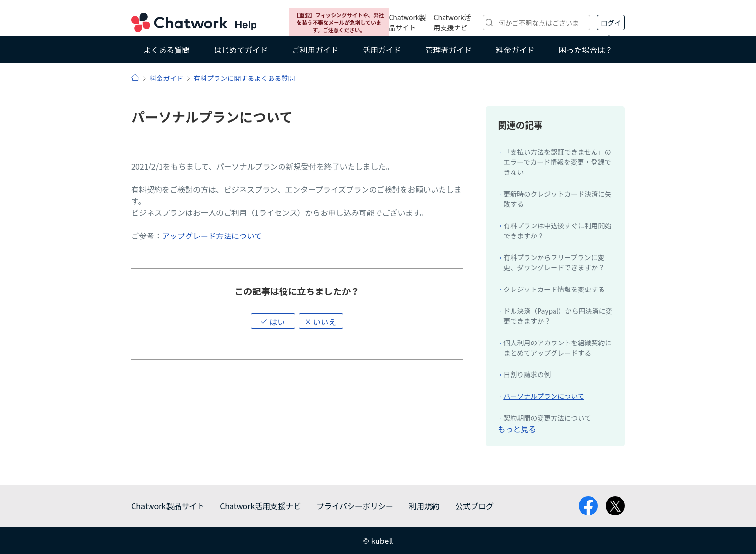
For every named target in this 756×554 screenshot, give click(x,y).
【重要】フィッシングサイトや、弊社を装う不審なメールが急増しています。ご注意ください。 (339, 22)
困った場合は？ (586, 50)
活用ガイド (382, 50)
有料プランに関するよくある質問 (244, 78)
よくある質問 (166, 50)
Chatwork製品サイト (407, 22)
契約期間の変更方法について (547, 418)
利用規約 (424, 506)
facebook (588, 506)
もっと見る (517, 429)
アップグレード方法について (212, 236)
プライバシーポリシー (355, 506)
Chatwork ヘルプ (194, 23)
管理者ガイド (448, 50)
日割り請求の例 (527, 374)
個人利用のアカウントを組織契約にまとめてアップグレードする (557, 348)
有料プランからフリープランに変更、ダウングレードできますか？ (554, 262)
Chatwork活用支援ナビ (452, 22)
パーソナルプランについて (544, 396)
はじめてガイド (241, 50)
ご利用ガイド (315, 50)
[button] (273, 321)
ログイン (611, 24)
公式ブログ (474, 506)
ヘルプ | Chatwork (135, 77)
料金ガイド (515, 50)
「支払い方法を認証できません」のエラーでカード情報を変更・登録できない (557, 162)
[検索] (536, 23)
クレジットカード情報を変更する (554, 289)
